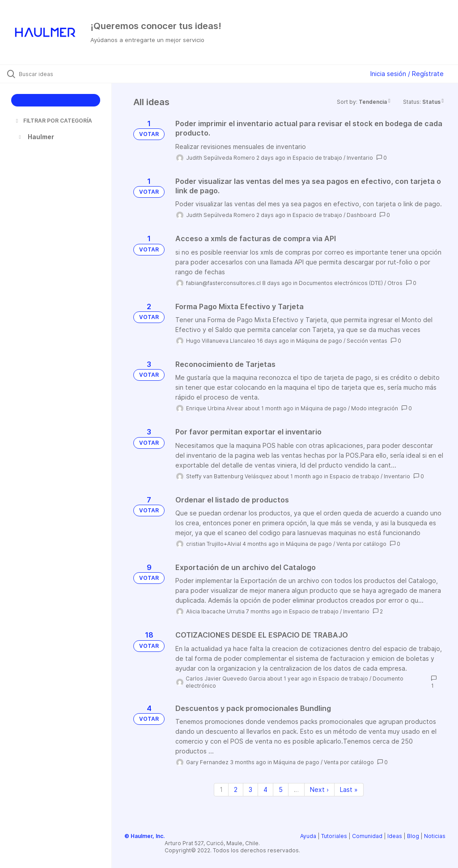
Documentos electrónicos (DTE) (341, 283)
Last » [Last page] (349, 789)
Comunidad (367, 836)
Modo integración (375, 408)
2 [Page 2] (236, 789)
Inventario (360, 158)
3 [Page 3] (250, 789)
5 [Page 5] (281, 789)
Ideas (395, 836)
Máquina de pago (319, 341)
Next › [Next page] (319, 789)
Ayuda (308, 836)
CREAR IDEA (56, 100)
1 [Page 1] (221, 789)
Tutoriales (334, 836)
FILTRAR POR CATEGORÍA (53, 121)
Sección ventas (367, 341)
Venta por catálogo (361, 544)
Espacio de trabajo (317, 158)
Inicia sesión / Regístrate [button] (407, 74)
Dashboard (361, 215)
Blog (413, 836)
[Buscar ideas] (60, 74)
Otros (395, 283)
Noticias (435, 836)
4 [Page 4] (265, 789)
